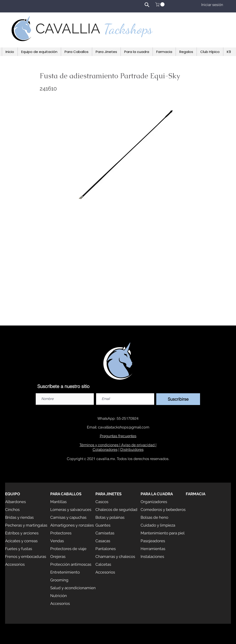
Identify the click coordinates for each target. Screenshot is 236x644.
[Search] (147, 5)
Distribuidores (132, 449)
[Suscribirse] (178, 399)
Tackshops (128, 29)
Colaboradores (105, 449)
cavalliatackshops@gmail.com (124, 427)
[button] (160, 4)
